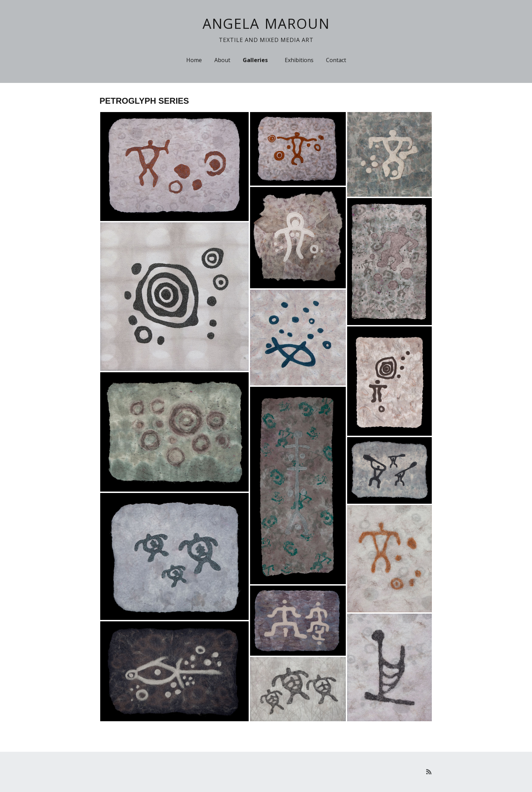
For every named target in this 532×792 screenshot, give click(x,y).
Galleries (255, 60)
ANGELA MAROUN (266, 23)
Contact (336, 60)
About (222, 60)
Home (194, 60)
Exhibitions (299, 60)
